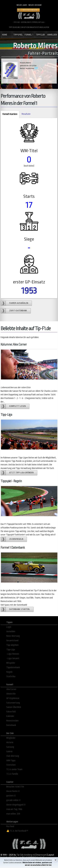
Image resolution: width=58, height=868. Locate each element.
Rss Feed (10, 826)
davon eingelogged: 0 (16, 805)
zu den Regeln (16, 539)
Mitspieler (11, 663)
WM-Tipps (11, 761)
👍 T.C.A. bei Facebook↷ (17, 831)
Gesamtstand (12, 641)
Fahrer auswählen (19, 303)
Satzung (10, 747)
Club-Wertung (13, 756)
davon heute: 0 (13, 791)
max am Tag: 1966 (14, 809)
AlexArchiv (11, 694)
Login (9, 627)
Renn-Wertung (13, 636)
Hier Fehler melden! (30, 10)
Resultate (26, 114)
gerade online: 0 (13, 800)
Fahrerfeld (11, 712)
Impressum (42, 855)
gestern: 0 (11, 796)
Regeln (9, 672)
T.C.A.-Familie (12, 774)
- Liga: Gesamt (13, 658)
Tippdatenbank (13, 667)
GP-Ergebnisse (13, 698)
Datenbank (11, 725)
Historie (10, 742)
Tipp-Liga (11, 650)
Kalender (10, 716)
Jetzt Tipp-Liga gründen (21, 473)
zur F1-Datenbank (18, 311)
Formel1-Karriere (9, 114)
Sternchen (11, 765)
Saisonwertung (13, 703)
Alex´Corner (11, 689)
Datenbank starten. (20, 609)
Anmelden (11, 632)
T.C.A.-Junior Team (14, 769)
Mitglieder (11, 738)
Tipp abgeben (12, 645)
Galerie (9, 752)
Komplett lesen (17, 406)
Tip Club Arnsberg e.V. (26, 855)
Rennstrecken (12, 721)
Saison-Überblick (14, 707)
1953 (29, 291)
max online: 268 (13, 814)
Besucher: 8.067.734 (15, 787)
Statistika (11, 676)
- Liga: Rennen (13, 654)
